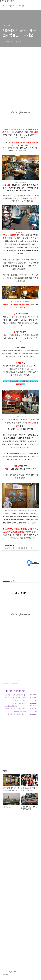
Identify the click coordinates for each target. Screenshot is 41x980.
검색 (32, 4)
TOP (37, 973)
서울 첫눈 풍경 (10, 706)
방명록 (12, 6)
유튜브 (22, 6)
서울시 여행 (8, 691)
